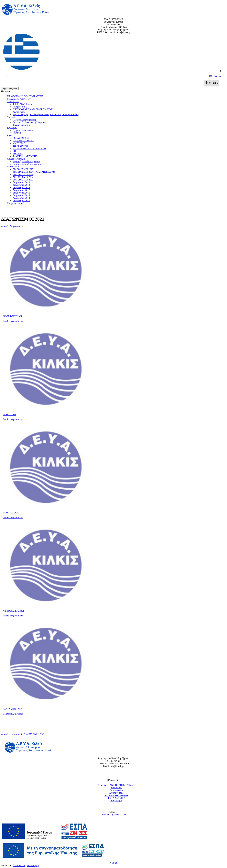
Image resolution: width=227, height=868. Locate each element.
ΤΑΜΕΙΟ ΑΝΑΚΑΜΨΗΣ (25, 156)
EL (112, 53)
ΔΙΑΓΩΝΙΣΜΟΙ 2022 (23, 177)
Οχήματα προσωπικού (23, 130)
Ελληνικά (215, 76)
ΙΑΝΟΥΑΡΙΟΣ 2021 (13, 709)
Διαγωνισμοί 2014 (21, 198)
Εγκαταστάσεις (116, 793)
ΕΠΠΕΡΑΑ (18, 154)
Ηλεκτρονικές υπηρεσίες (24, 120)
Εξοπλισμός (12, 128)
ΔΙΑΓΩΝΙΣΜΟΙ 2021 (23, 180)
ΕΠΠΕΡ (17, 151)
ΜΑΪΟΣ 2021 (10, 414)
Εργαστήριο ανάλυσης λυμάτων (28, 164)
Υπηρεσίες (12, 117)
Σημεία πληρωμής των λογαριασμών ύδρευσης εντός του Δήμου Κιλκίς (46, 114)
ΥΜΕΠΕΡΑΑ (19, 143)
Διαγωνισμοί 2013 (21, 201)
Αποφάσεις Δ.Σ (20, 107)
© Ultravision (19, 865)
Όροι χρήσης (33, 865)
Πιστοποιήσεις (116, 790)
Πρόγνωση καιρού (15, 203)
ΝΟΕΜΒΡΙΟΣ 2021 (13, 316)
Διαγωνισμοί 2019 (21, 185)
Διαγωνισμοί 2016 (21, 193)
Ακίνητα (17, 133)
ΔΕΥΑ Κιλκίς (13, 101)
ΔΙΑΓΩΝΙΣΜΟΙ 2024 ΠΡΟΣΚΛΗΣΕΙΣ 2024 (34, 172)
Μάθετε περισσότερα (13, 321)
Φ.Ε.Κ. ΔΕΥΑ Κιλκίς (22, 104)
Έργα (9, 135)
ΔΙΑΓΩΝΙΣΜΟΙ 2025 (23, 169)
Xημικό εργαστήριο (16, 159)
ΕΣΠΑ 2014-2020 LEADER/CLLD (29, 148)
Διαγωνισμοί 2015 (21, 195)
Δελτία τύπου (19, 112)
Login (113, 863)
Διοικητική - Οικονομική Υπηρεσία (29, 122)
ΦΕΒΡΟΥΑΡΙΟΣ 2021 (14, 611)
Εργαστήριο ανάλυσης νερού (26, 161)
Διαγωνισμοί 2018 (21, 187)
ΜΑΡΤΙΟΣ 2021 (11, 513)
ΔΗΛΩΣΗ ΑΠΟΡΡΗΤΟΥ (19, 99)
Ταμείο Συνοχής (20, 146)
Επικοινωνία (116, 788)
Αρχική (5, 226)
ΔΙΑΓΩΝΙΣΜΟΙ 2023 (23, 174)
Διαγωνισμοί (13, 167)
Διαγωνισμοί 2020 (21, 182)
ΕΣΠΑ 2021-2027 (21, 138)
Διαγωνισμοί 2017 (21, 190)
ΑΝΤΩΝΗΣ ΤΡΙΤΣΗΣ (23, 141)
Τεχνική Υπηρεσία (21, 125)
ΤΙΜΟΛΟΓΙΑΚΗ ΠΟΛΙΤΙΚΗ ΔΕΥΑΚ (25, 96)
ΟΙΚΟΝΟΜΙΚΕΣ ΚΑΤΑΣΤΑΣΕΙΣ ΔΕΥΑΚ (33, 109)
